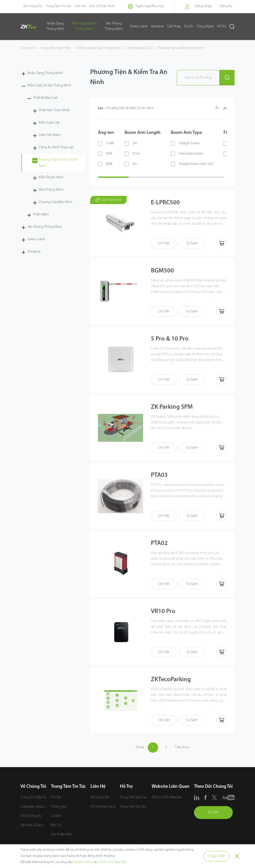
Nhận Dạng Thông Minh (55, 26)
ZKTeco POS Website (167, 797)
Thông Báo (59, 807)
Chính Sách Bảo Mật (112, 862)
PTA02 (159, 543)
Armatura (157, 26)
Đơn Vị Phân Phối (102, 6)
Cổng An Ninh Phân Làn (56, 147)
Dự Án (189, 26)
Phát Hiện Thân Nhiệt (54, 110)
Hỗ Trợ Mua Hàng (103, 807)
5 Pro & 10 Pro (170, 339)
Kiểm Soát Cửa (49, 123)
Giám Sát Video (50, 135)
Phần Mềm (41, 215)
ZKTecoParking (171, 680)
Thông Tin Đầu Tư (33, 797)
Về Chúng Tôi (33, 6)
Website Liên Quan (171, 787)
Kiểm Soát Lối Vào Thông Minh (85, 26)
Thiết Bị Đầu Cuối (139, 48)
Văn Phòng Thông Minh (114, 26)
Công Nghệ (205, 26)
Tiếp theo (182, 747)
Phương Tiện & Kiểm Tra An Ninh (181, 48)
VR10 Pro (163, 612)
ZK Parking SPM (172, 407)
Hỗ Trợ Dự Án (100, 797)
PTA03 (159, 475)
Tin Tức (56, 797)
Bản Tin (56, 825)
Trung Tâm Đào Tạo (133, 797)
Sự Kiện (56, 816)
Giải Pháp (174, 26)
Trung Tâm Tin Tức (59, 6)
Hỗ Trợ (222, 26)
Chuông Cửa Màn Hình (55, 202)
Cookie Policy (83, 862)
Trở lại (140, 747)
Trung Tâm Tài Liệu (133, 807)
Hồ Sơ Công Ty (31, 816)
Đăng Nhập (203, 6)
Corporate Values (32, 807)
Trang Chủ (28, 48)
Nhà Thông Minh (51, 190)
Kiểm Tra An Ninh (51, 177)
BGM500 (162, 271)
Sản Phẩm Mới (61, 835)
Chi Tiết (164, 243)
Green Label (139, 26)
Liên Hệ (80, 6)
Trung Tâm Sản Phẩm (56, 48)
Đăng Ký (226, 6)
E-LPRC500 (165, 203)
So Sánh (192, 243)
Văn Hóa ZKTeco (32, 825)
